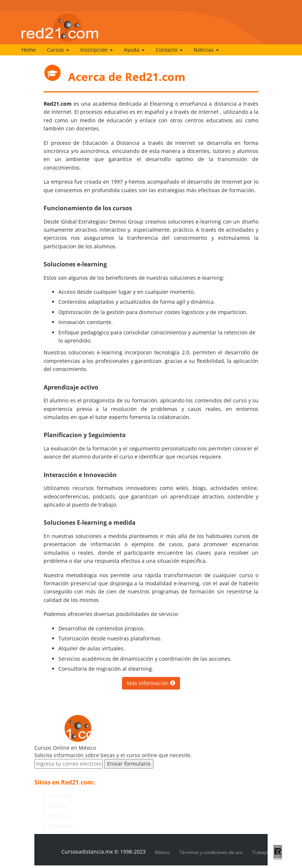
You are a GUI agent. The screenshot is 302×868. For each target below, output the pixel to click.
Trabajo (260, 852)
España (58, 806)
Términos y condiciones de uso (211, 852)
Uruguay (60, 816)
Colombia (61, 795)
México (162, 852)
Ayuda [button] (134, 50)
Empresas (61, 826)
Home (29, 50)
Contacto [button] (169, 50)
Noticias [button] (206, 50)
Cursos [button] (58, 50)
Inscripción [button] (96, 50)
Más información (151, 683)
